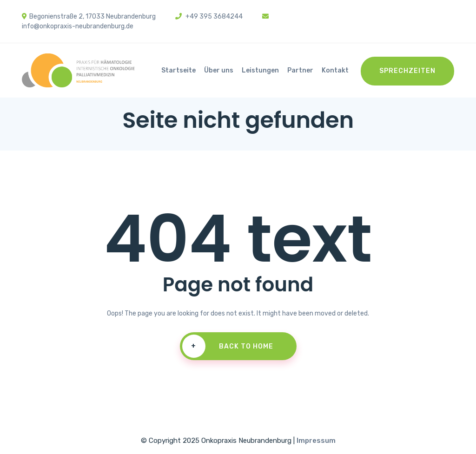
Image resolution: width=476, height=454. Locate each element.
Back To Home (228, 346)
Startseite (178, 70)
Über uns (219, 70)
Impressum (316, 441)
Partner (300, 70)
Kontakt (335, 70)
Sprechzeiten (407, 71)
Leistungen (260, 70)
